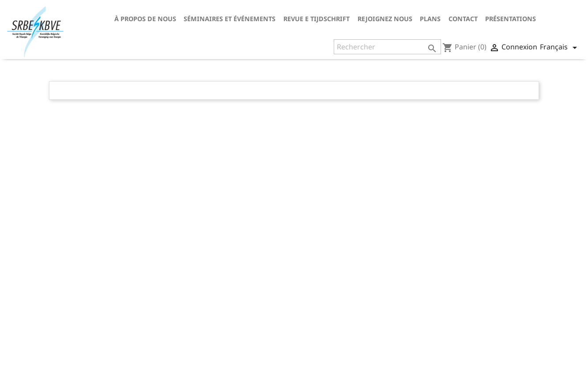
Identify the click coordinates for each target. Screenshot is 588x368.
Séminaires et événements (230, 19)
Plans (430, 19)
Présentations (511, 19)
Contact (463, 19)
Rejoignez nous (385, 19)
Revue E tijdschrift (317, 19)
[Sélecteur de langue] (560, 48)
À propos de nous (145, 19)
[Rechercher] (387, 47)
